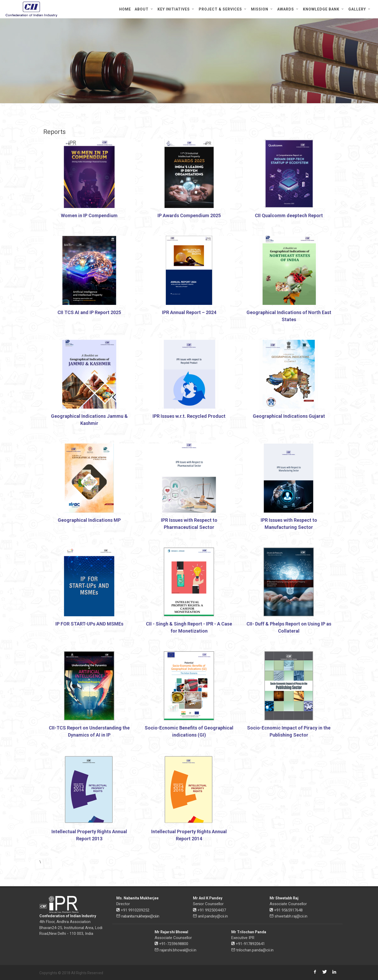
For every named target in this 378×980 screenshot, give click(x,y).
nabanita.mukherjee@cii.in (140, 916)
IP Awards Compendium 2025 (189, 215)
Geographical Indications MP (89, 520)
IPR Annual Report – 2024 (189, 312)
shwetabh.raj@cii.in (291, 916)
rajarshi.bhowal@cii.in (178, 950)
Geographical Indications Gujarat (289, 416)
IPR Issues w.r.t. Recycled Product (189, 416)
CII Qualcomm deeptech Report (289, 215)
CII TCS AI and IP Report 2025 (89, 312)
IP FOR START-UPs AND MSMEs (89, 624)
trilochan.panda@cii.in (255, 950)
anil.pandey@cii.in (213, 916)
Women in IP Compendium (89, 215)
